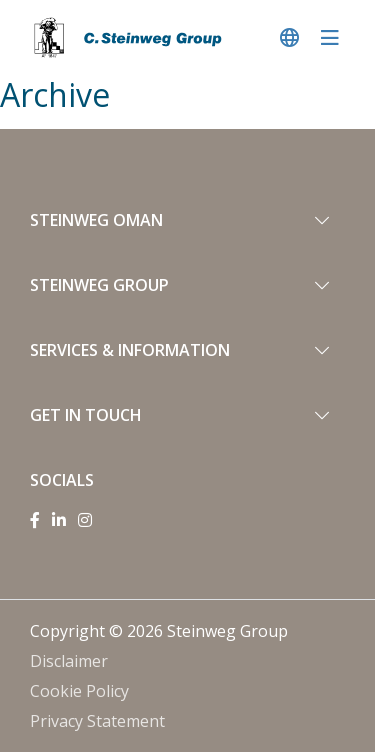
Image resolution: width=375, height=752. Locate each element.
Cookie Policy (79, 691)
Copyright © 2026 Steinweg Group (159, 631)
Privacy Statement (97, 721)
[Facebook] (35, 520)
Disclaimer (69, 661)
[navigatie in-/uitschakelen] (330, 37)
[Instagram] (85, 520)
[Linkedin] (59, 520)
